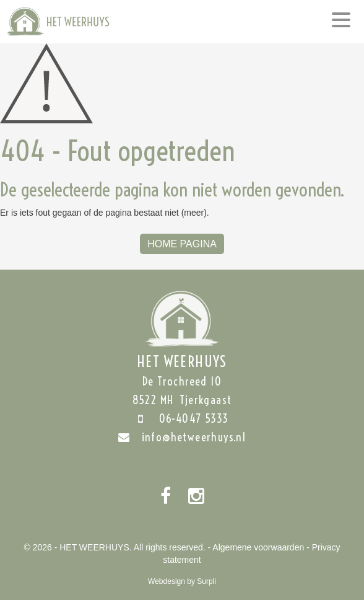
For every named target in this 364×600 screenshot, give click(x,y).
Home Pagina (182, 244)
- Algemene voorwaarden (256, 547)
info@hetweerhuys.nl (182, 437)
